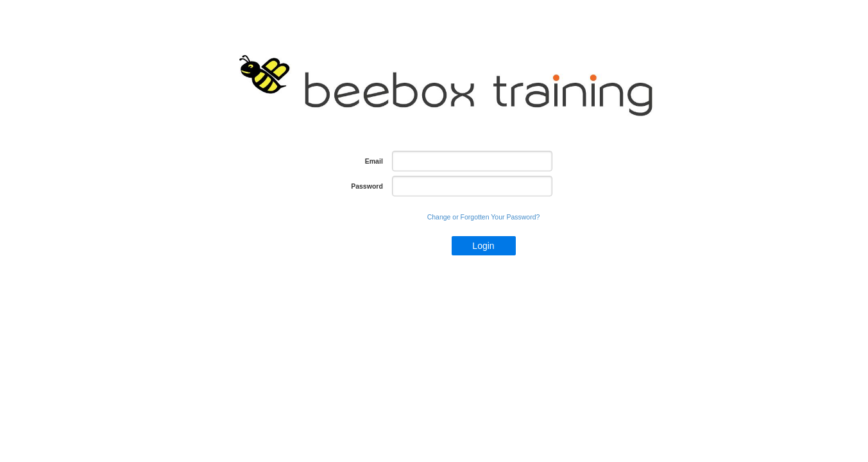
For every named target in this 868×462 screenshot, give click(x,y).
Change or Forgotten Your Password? (484, 217)
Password (367, 186)
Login (483, 246)
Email (374, 161)
